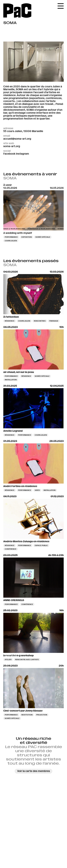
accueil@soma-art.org (17, 139)
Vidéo (37, 490)
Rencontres (40, 321)
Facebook (9, 154)
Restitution (27, 715)
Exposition (27, 237)
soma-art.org (12, 146)
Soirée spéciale (43, 237)
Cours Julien (11, 241)
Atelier (8, 660)
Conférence (11, 549)
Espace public (41, 545)
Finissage (54, 321)
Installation (11, 380)
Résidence (10, 321)
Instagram (22, 154)
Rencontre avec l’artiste (27, 660)
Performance (11, 237)
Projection (42, 715)
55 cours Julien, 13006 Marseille (23, 131)
